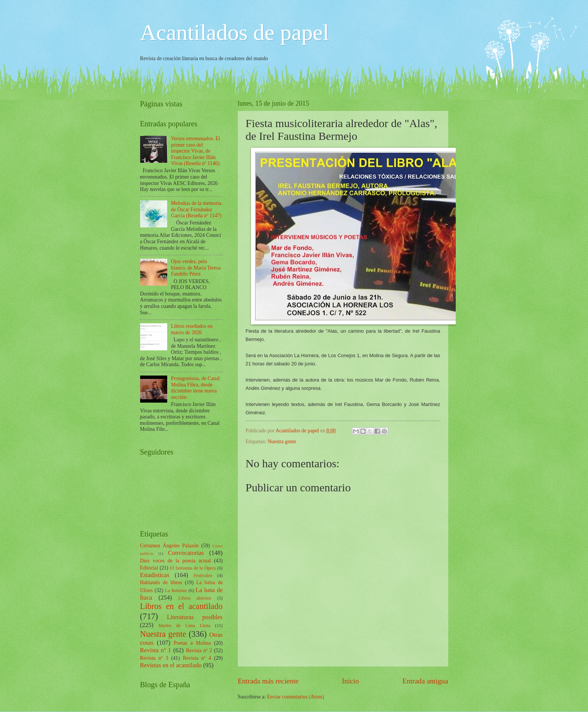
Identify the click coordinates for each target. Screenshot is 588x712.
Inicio (350, 681)
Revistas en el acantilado (171, 665)
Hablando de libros (161, 582)
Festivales (203, 576)
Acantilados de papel (235, 32)
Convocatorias (186, 553)
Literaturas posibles (195, 617)
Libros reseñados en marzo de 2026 (192, 329)
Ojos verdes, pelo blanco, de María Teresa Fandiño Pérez (196, 268)
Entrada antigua (425, 681)
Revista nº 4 (197, 658)
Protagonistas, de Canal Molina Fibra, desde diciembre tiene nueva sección (195, 388)
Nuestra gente (282, 442)
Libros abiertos (195, 598)
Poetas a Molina (192, 643)
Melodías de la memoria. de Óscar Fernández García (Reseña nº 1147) (197, 209)
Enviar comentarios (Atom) (296, 697)
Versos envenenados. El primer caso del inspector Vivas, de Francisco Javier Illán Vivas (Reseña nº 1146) (196, 151)
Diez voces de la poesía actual (176, 561)
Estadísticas (155, 575)
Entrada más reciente (268, 681)
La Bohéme (176, 591)
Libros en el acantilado (181, 606)
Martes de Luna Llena (184, 626)
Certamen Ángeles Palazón (169, 546)
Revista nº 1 (156, 650)
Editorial (149, 568)
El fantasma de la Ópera (193, 568)
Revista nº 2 (199, 651)
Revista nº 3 (154, 658)
